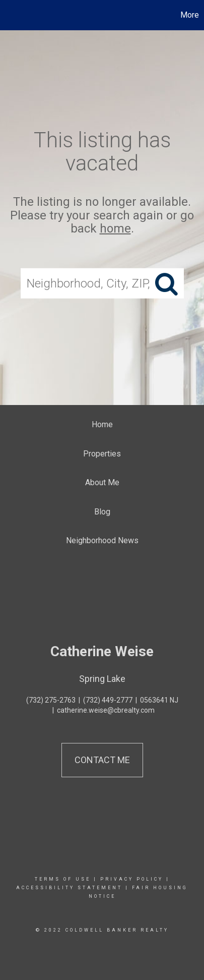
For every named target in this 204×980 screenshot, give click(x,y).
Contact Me (102, 760)
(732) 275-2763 (51, 700)
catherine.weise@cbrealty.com (106, 710)
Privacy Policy (132, 879)
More (190, 15)
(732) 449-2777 (108, 700)
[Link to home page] (9, 15)
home (115, 228)
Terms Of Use (63, 879)
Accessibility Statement (69, 888)
